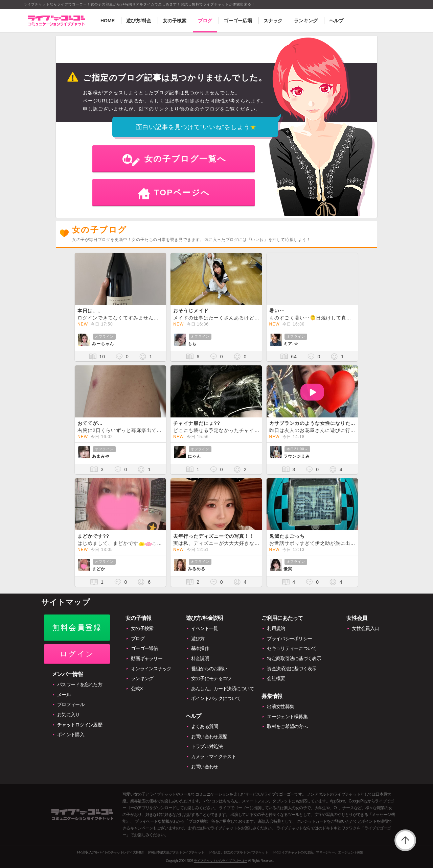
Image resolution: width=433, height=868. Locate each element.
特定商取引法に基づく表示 (294, 658)
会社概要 (276, 678)
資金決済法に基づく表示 (292, 669)
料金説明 (200, 658)
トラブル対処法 (207, 746)
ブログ (205, 21)
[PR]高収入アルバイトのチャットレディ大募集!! (110, 852)
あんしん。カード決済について (223, 689)
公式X (137, 689)
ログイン (77, 654)
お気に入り (69, 715)
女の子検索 (175, 21)
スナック (273, 21)
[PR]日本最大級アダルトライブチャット (176, 852)
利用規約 (276, 628)
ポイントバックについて (216, 698)
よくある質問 (205, 726)
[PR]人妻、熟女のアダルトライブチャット (238, 852)
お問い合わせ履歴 (209, 737)
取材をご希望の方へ (287, 726)
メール (64, 695)
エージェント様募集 (287, 717)
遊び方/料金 (139, 21)
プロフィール (71, 704)
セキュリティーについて (292, 648)
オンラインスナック (151, 669)
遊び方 (198, 638)
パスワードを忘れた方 (80, 684)
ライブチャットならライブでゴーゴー (221, 861)
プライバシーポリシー (289, 638)
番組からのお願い (209, 669)
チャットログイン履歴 (80, 725)
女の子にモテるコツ (211, 678)
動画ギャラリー (147, 658)
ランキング (306, 21)
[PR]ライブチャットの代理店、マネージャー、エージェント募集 (318, 852)
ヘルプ (336, 21)
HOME (108, 21)
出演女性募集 (280, 706)
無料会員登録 (77, 628)
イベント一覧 (205, 628)
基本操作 (200, 648)
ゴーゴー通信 (144, 648)
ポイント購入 (71, 734)
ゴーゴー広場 (238, 21)
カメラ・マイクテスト (214, 756)
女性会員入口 (365, 628)
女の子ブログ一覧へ (186, 159)
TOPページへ (182, 192)
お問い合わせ (205, 767)
